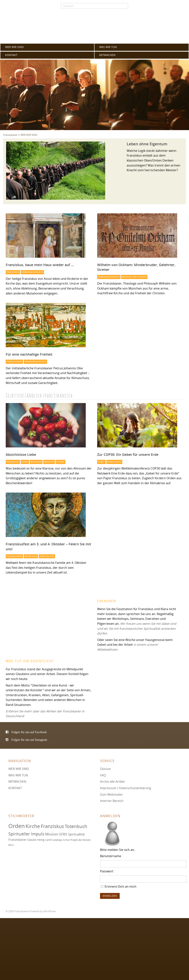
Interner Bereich (112, 801)
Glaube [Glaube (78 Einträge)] (32, 840)
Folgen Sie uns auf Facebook (29, 732)
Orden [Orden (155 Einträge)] (17, 826)
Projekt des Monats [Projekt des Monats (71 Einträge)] (80, 840)
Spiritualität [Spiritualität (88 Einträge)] (76, 834)
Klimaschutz (114, 462)
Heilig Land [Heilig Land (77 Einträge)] (44, 840)
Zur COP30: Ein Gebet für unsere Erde (128, 454)
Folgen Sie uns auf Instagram (29, 740)
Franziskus (13, 272)
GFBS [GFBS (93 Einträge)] (63, 834)
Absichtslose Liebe (21, 454)
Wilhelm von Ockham (134, 277)
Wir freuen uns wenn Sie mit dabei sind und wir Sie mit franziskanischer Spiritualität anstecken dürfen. (137, 628)
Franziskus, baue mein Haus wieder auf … (40, 265)
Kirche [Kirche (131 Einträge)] (33, 826)
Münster (49, 462)
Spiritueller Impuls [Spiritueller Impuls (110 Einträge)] (26, 834)
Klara (25, 462)
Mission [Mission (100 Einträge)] (52, 834)
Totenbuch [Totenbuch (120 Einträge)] (76, 826)
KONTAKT (11, 55)
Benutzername (111, 856)
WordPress (50, 911)
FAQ (103, 775)
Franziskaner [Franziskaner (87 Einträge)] (18, 840)
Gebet (101, 462)
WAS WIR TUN (108, 47)
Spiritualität (47, 556)
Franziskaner (94, 27)
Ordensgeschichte (32, 272)
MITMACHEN (107, 55)
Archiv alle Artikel (112, 782)
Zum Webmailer (111, 794)
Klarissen (36, 462)
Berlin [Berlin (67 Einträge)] (11, 845)
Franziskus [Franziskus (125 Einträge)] (52, 826)
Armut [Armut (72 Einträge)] (66, 840)
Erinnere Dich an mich (119, 886)
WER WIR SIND (14, 47)
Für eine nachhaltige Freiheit (29, 354)
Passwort (107, 871)
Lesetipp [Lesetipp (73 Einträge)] (57, 840)
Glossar (106, 769)
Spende (60, 462)
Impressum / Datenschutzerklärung (126, 788)
